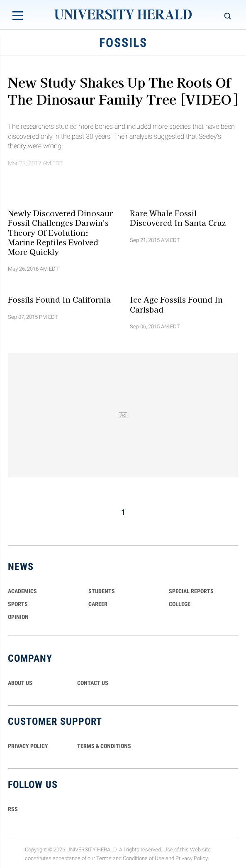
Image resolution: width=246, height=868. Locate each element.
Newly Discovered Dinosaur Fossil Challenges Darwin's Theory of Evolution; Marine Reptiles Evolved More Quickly (60, 232)
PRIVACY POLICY (28, 746)
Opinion (18, 617)
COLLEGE (180, 604)
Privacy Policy (192, 858)
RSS (13, 809)
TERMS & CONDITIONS (104, 746)
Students (102, 591)
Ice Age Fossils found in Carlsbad (176, 304)
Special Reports (191, 591)
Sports (18, 604)
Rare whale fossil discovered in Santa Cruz (178, 218)
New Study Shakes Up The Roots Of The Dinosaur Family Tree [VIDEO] (123, 90)
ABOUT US (20, 683)
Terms (104, 858)
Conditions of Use (144, 858)
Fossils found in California (59, 299)
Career (98, 604)
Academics (22, 591)
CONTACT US (93, 683)
